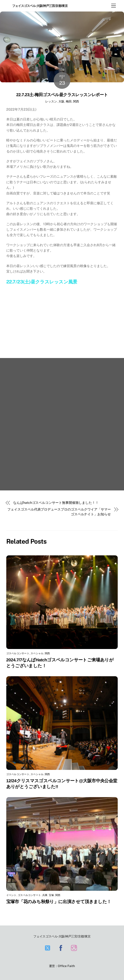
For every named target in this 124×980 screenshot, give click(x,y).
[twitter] (48, 948)
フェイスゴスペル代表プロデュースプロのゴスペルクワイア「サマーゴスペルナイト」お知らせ (59, 512)
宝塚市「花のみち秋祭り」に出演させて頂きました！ (59, 902)
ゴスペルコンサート (18, 653)
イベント (11, 895)
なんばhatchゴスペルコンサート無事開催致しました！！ (56, 503)
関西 (76, 101)
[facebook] (61, 948)
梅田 (69, 101)
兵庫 (45, 895)
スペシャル (37, 653)
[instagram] (75, 948)
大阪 (61, 101)
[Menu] (114, 6)
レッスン (51, 101)
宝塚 (51, 895)
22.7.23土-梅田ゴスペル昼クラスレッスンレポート (62, 95)
